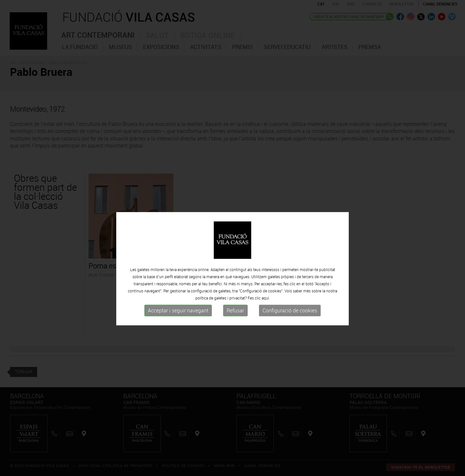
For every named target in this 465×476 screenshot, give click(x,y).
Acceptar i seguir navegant (178, 320)
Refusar (235, 320)
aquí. (266, 308)
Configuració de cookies (290, 320)
